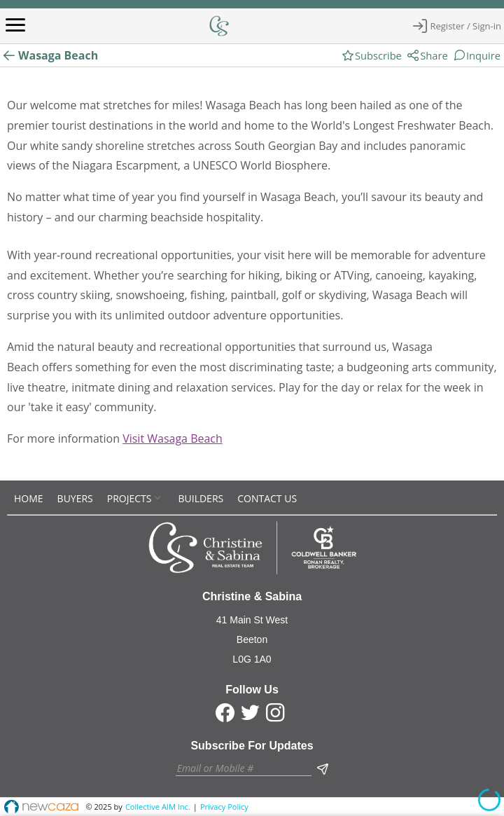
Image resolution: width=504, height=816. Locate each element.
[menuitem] (29, 498)
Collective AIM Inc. (158, 807)
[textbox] (244, 768)
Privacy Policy (224, 807)
